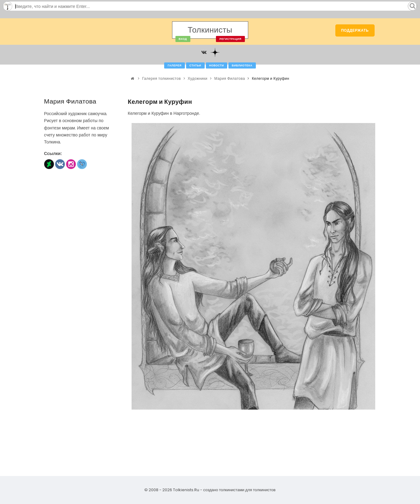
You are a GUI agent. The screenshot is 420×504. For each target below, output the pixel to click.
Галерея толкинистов (162, 78)
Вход (183, 39)
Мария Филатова (230, 78)
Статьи (195, 65)
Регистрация (230, 39)
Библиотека (242, 65)
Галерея (174, 65)
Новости (217, 65)
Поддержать (355, 30)
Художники (198, 78)
